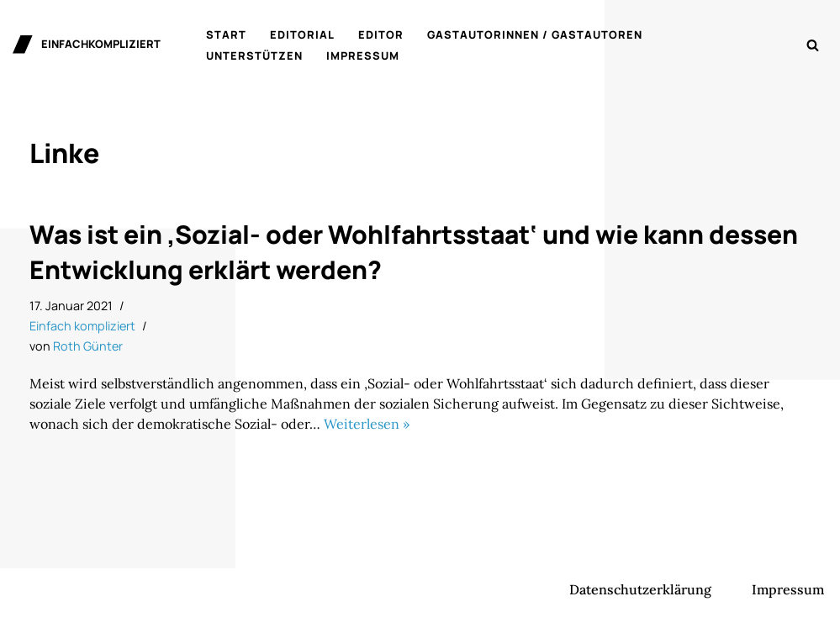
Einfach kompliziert (82, 326)
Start (226, 34)
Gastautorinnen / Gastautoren (535, 34)
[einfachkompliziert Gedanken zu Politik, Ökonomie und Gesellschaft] (87, 45)
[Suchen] (813, 45)
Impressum (363, 55)
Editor (381, 34)
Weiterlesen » (367, 424)
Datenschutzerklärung (640, 589)
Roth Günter (88, 346)
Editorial (302, 34)
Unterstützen (254, 55)
